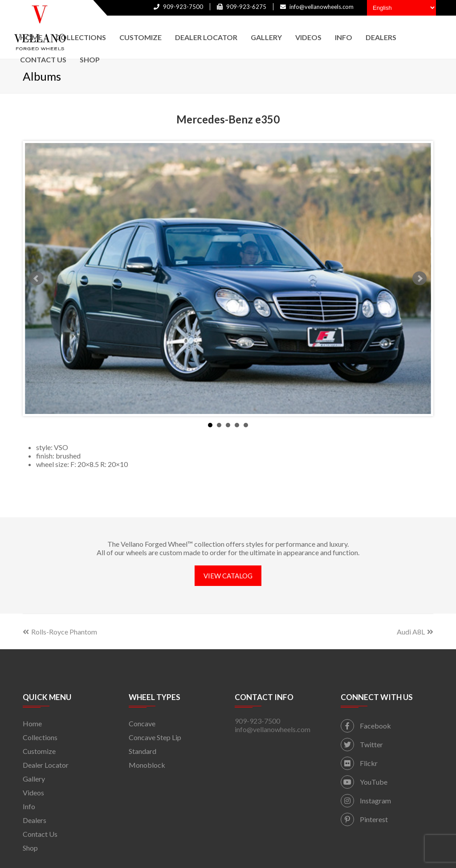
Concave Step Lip (155, 737)
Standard (142, 751)
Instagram (366, 800)
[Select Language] (401, 8)
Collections (40, 737)
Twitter (362, 744)
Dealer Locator (46, 765)
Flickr (359, 763)
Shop (30, 848)
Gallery (34, 779)
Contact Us (40, 834)
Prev (37, 278)
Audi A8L (415, 632)
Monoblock (147, 765)
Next (419, 278)
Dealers (35, 820)
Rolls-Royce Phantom (60, 632)
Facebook (366, 726)
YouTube (364, 782)
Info (29, 806)
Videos (33, 792)
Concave (142, 723)
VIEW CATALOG (228, 576)
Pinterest (364, 819)
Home (32, 723)
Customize (39, 751)
